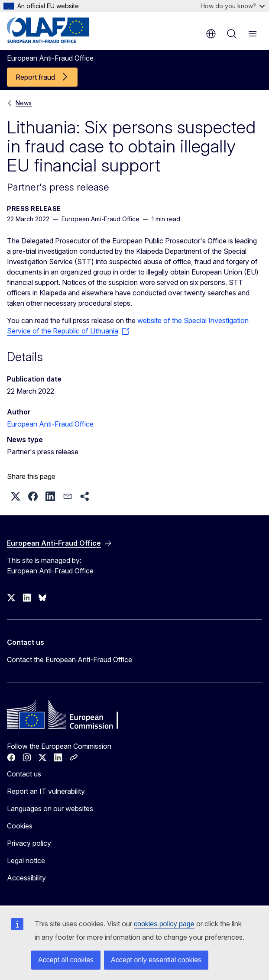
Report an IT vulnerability (46, 791)
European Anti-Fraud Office (50, 424)
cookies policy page (164, 924)
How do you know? (233, 6)
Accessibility (26, 878)
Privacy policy (29, 843)
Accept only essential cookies (156, 960)
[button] (16, 496)
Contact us (24, 774)
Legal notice (26, 860)
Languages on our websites (50, 809)
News (24, 103)
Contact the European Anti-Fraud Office (70, 660)
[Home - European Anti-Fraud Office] (59, 30)
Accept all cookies (66, 960)
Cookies (20, 826)
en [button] (211, 34)
